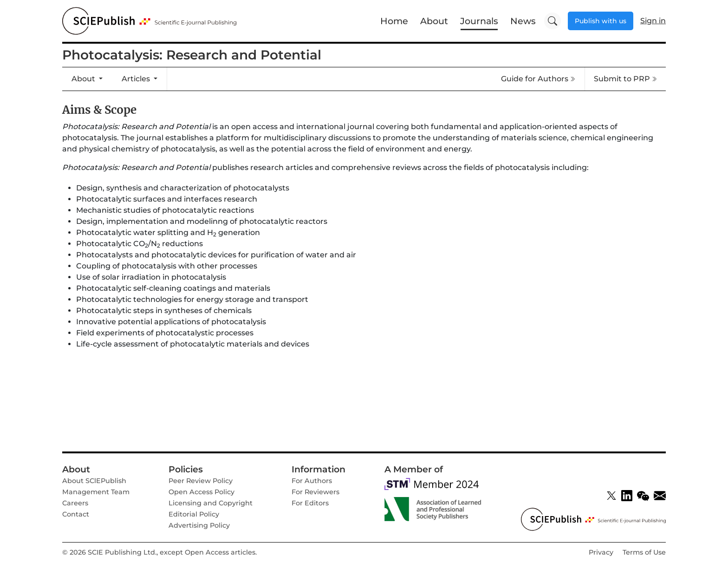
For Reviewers (315, 492)
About (434, 21)
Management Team (96, 492)
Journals (479, 21)
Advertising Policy (199, 525)
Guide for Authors (538, 79)
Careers (75, 503)
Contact (76, 514)
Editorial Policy (194, 514)
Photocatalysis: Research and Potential (192, 55)
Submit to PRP (625, 79)
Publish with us (601, 21)
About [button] (84, 79)
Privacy (601, 552)
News (523, 21)
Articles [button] (137, 79)
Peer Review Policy (201, 481)
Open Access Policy (201, 492)
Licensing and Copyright (211, 503)
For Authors (312, 481)
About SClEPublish (94, 481)
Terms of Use (644, 552)
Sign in (653, 21)
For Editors (310, 503)
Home (394, 21)
